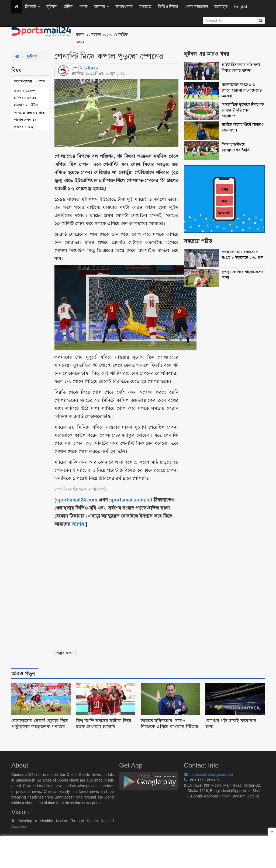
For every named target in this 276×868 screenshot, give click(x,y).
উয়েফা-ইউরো (23, 81)
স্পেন (42, 81)
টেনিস (68, 7)
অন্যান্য (101, 7)
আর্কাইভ (221, 7)
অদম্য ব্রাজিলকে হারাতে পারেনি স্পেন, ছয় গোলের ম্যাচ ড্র (29, 120)
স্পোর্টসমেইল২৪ (85, 68)
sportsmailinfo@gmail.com (208, 775)
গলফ (83, 7)
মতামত (145, 7)
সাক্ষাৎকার (124, 7)
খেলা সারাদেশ (196, 7)
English (241, 7)
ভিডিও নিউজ (168, 7)
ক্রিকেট (32, 7)
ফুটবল (52, 7)
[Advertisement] (204, 32)
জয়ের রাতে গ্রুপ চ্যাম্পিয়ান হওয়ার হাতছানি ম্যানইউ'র (26, 98)
